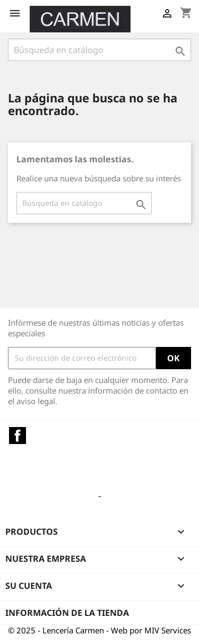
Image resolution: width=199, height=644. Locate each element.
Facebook (18, 436)
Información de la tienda (67, 613)
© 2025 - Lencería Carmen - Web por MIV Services (99, 630)
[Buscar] (99, 50)
